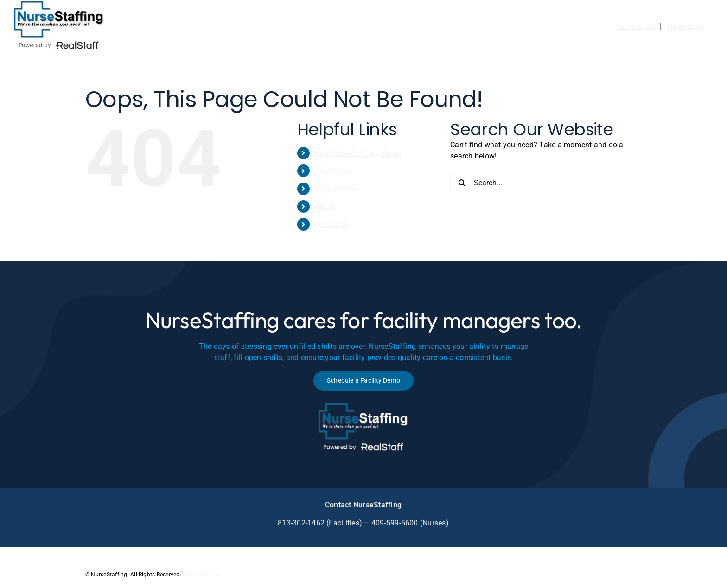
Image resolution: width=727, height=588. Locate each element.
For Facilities (336, 189)
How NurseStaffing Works (359, 153)
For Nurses (333, 171)
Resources (332, 224)
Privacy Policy (201, 575)
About (325, 206)
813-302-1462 (301, 523)
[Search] (462, 183)
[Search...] (538, 183)
